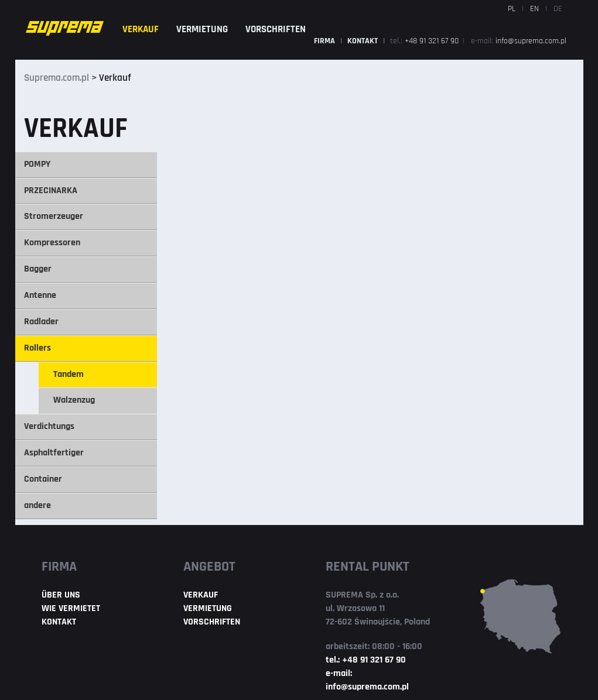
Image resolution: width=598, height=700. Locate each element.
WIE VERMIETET (71, 609)
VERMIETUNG (202, 30)
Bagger (38, 269)
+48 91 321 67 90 (433, 41)
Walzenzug (74, 400)
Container (43, 479)
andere (37, 506)
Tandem (69, 375)
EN (534, 9)
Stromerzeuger (54, 217)
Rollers (37, 348)
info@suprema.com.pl (531, 41)
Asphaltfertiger (54, 453)
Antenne (40, 296)
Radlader (41, 322)
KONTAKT (363, 41)
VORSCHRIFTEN (276, 30)
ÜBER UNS (61, 595)
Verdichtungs (49, 427)
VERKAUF (141, 30)
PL (512, 9)
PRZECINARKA (51, 191)
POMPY (37, 164)
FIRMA (325, 41)
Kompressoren (52, 243)
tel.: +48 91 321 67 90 (366, 660)
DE (558, 9)
